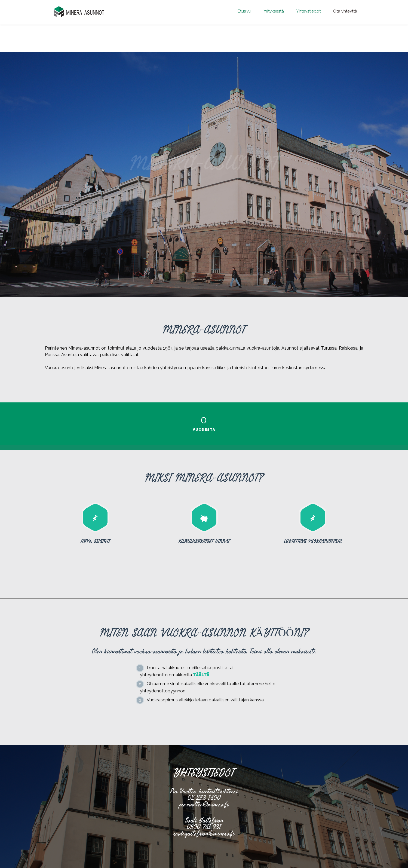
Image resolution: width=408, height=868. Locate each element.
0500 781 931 (204, 827)
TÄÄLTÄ (201, 675)
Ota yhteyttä (345, 11)
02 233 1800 (204, 798)
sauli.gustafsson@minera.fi (204, 833)
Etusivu (244, 11)
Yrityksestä (274, 11)
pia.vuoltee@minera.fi (204, 804)
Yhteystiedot (309, 11)
